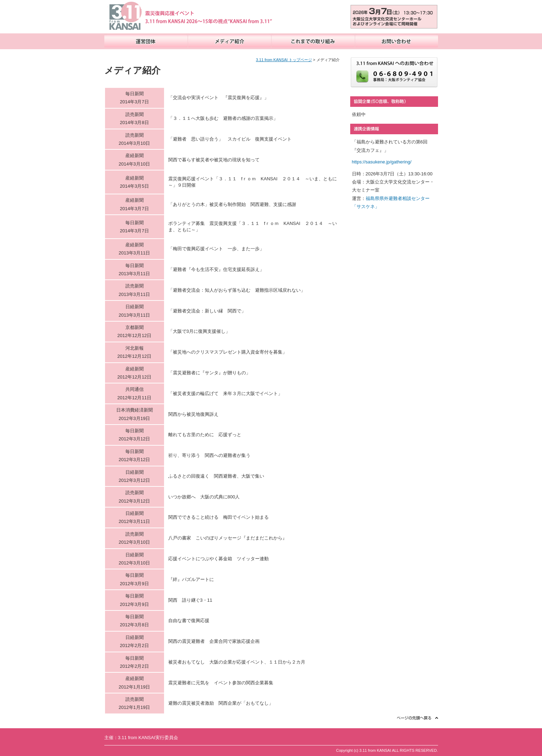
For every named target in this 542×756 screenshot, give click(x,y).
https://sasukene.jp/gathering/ (382, 162)
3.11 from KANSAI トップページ (284, 60)
